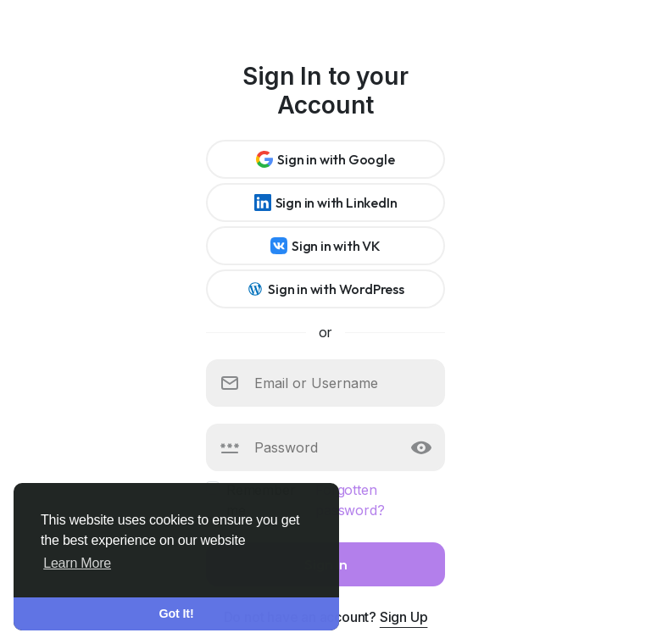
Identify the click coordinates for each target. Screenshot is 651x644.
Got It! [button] (177, 613)
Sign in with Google (325, 159)
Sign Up (404, 617)
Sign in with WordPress (325, 289)
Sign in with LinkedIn (326, 203)
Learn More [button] (77, 563)
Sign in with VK (325, 246)
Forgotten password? (350, 500)
